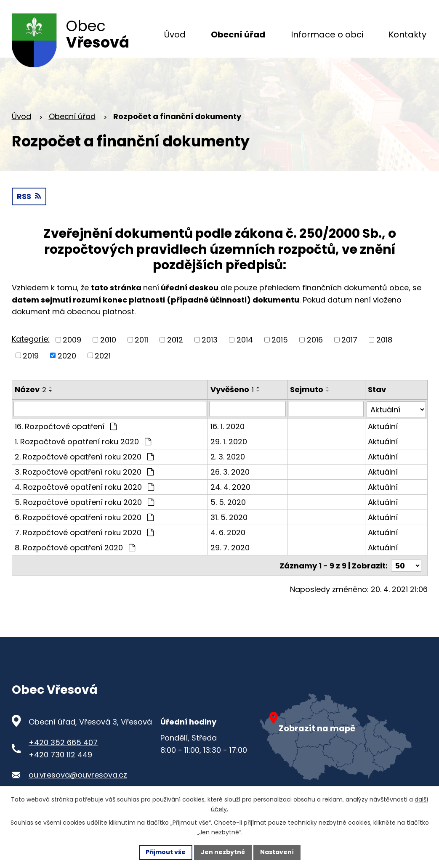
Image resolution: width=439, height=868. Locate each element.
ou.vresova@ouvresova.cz (78, 776)
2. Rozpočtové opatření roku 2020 (84, 458)
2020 (67, 357)
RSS (29, 198)
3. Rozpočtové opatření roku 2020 (84, 474)
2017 (349, 342)
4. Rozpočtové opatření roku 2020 (84, 489)
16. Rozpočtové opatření (66, 428)
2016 (315, 342)
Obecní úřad (72, 118)
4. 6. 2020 (228, 534)
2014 (245, 342)
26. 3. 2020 (230, 474)
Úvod (21, 118)
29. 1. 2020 (229, 443)
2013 (210, 342)
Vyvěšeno (232, 392)
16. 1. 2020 (227, 428)
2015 (280, 342)
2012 (175, 342)
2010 (108, 342)
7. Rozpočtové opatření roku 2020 (84, 534)
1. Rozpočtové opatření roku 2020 (83, 443)
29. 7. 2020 (230, 549)
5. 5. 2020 (228, 504)
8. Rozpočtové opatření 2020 (75, 549)
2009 (72, 342)
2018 (384, 342)
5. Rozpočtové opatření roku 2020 (84, 504)
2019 (31, 357)
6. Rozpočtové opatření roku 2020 (84, 519)
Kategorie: (31, 341)
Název (31, 392)
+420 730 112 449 (60, 755)
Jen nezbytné (223, 852)
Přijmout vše (166, 852)
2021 (103, 357)
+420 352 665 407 (63, 744)
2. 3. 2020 (228, 458)
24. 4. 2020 (230, 489)
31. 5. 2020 (229, 519)
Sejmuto (307, 392)
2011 (141, 342)
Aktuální (383, 428)
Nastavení (277, 852)
